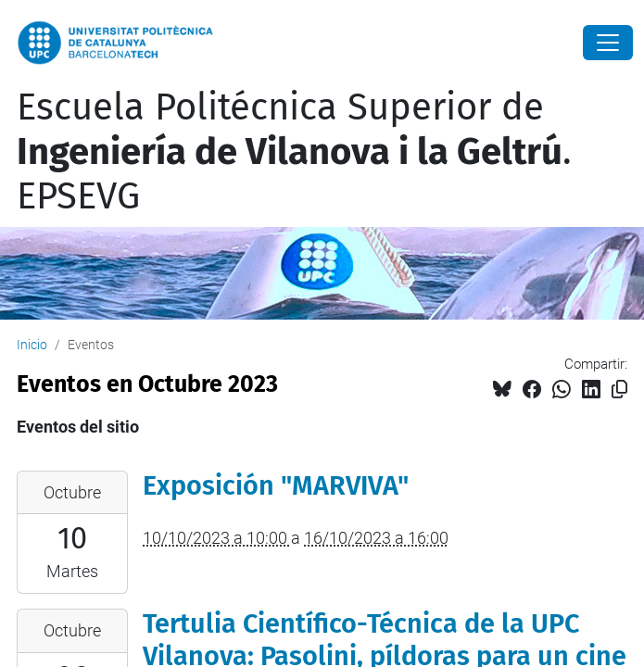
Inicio (32, 345)
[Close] (608, 43)
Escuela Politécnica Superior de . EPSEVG (294, 152)
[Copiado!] (619, 390)
